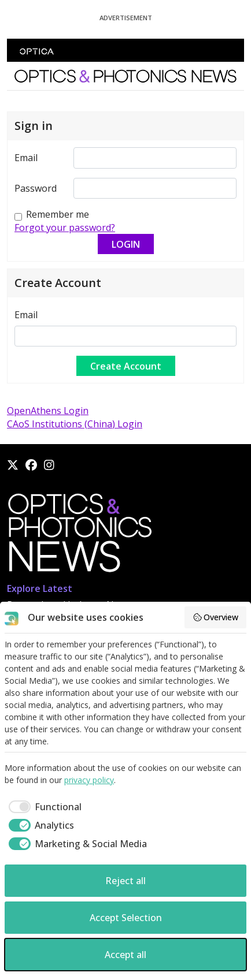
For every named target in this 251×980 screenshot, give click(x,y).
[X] (13, 465)
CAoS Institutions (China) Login (75, 424)
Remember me (58, 214)
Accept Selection (126, 918)
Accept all (125, 955)
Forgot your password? (65, 228)
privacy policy (89, 780)
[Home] (79, 536)
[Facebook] (31, 465)
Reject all (125, 881)
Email (26, 158)
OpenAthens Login (48, 411)
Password (36, 188)
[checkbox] (43, 807)
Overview (216, 617)
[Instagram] (49, 465)
